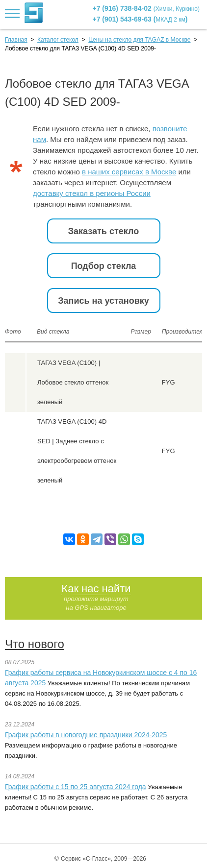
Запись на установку (103, 301)
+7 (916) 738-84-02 (146, 8)
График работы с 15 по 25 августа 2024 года (76, 787)
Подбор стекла (104, 266)
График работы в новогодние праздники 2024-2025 (86, 735)
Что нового (35, 644)
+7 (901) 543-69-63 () (140, 19)
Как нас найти (96, 589)
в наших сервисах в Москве (129, 172)
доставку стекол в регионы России (92, 193)
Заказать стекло (103, 231)
